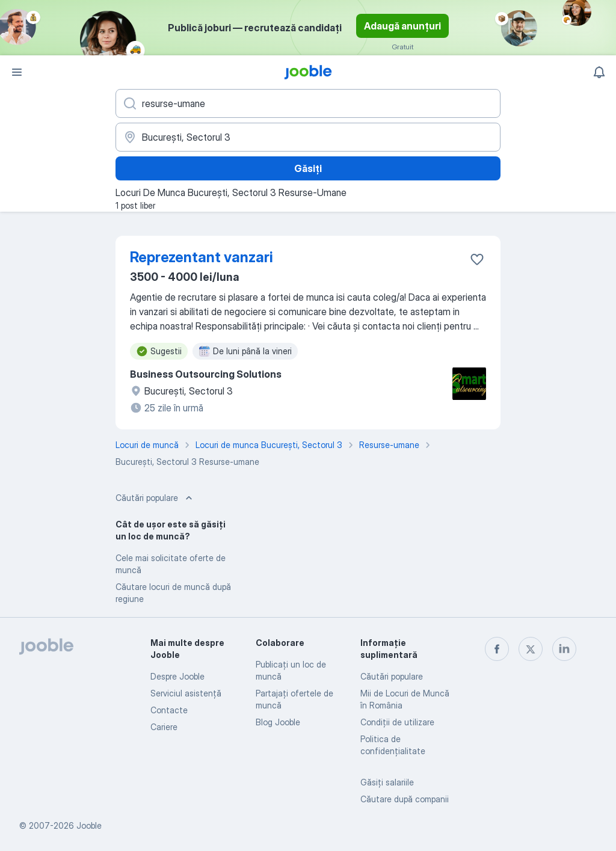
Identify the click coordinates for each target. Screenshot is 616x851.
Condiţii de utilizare (397, 722)
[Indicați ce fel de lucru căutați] (308, 103)
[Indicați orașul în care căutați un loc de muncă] (308, 137)
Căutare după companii (405, 799)
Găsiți (308, 168)
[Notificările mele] (599, 72)
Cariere (164, 727)
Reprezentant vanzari (202, 257)
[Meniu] (17, 72)
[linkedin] (564, 649)
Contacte (169, 710)
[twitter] (531, 649)
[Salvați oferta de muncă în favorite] (477, 259)
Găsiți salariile (387, 782)
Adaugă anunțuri (402, 26)
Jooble (89, 825)
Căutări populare (392, 676)
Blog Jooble (278, 722)
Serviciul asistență (186, 693)
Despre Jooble (177, 676)
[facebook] (497, 649)
